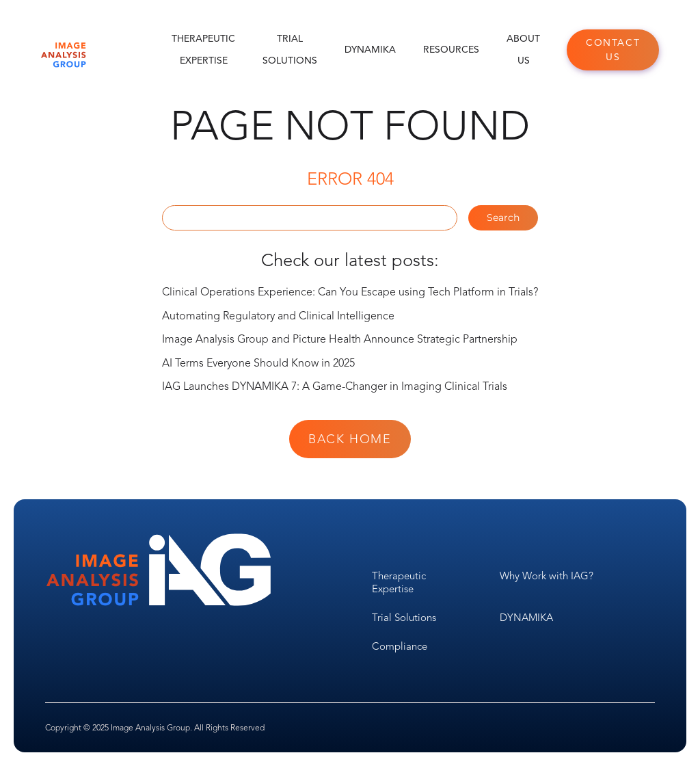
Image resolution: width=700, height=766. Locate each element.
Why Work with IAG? (547, 576)
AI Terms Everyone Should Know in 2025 (258, 363)
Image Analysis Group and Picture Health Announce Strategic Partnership (340, 339)
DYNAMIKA (370, 50)
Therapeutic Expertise (203, 50)
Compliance (400, 646)
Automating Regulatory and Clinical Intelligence (278, 316)
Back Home (350, 439)
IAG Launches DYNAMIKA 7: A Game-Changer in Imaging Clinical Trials (335, 386)
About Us (523, 50)
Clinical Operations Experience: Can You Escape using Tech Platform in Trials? (350, 292)
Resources (451, 50)
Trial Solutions (290, 50)
